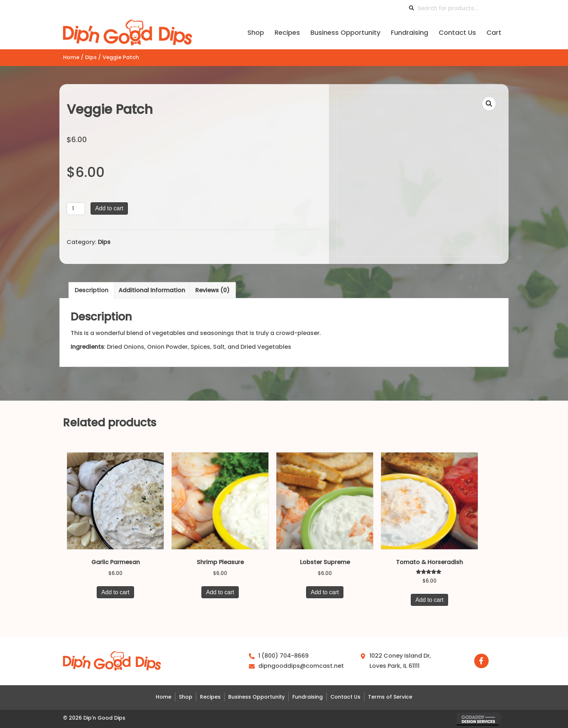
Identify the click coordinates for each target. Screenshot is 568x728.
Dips (91, 57)
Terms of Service (390, 697)
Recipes (210, 697)
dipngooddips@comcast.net (301, 666)
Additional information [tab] (152, 290)
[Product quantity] (76, 209)
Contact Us (345, 697)
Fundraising (308, 697)
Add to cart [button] (115, 592)
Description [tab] (91, 290)
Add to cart (109, 208)
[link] (256, 32)
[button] (489, 104)
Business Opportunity (256, 697)
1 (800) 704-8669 (283, 656)
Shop (186, 697)
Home (71, 57)
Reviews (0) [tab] (212, 290)
